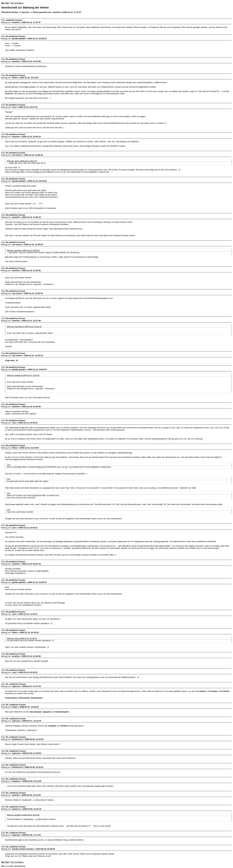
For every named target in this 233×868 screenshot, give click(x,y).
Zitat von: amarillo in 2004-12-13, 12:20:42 (23, 375)
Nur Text (5, 3)
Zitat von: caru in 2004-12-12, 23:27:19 (22, 161)
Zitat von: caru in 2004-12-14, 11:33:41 (22, 638)
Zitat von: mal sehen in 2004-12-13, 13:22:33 (24, 326)
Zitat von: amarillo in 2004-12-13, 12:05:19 (23, 250)
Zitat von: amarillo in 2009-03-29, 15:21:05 (23, 815)
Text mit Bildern (17, 3)
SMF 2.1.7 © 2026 (7, 866)
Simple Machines (20, 866)
